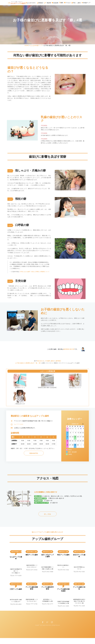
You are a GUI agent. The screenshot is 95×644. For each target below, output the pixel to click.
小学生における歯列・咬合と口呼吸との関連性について (34, 272)
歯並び (53, 361)
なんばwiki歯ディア (36, 45)
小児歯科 (48, 361)
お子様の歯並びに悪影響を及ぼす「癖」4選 (28, 363)
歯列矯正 (58, 361)
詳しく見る (48, 514)
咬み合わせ (41, 361)
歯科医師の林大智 (69, 349)
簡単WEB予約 (34, 453)
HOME (27, 45)
